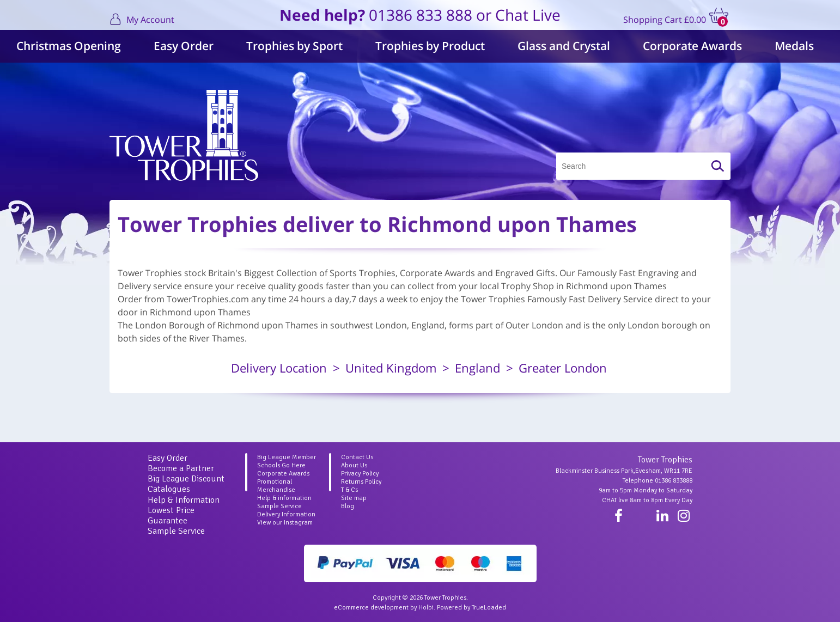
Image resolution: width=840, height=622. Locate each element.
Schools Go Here (281, 465)
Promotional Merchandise (276, 486)
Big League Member (287, 457)
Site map (354, 498)
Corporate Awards (692, 46)
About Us (354, 465)
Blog (348, 506)
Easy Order (184, 46)
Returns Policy (361, 482)
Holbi (426, 608)
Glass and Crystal (564, 46)
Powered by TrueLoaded (471, 608)
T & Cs (349, 490)
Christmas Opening (69, 46)
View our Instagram (285, 523)
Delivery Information (286, 514)
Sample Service (176, 531)
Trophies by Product (430, 46)
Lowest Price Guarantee (171, 516)
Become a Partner (181, 468)
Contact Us (357, 457)
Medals (794, 46)
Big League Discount (186, 479)
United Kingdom (391, 368)
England (477, 368)
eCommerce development (371, 608)
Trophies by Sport (294, 46)
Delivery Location (279, 368)
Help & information (284, 498)
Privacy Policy (360, 474)
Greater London (563, 368)
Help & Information (184, 500)
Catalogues (169, 489)
